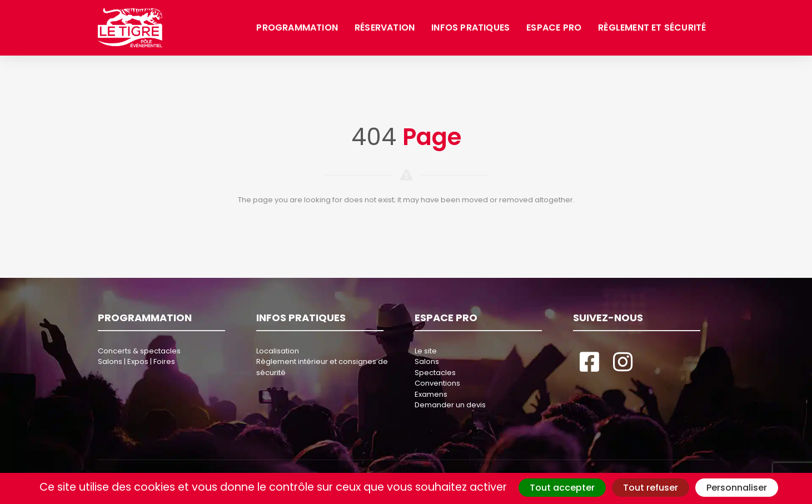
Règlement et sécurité (652, 28)
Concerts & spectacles (139, 351)
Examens (431, 394)
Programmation (297, 28)
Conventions (437, 383)
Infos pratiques (470, 28)
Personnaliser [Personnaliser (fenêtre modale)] (737, 488)
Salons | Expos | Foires (136, 361)
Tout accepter (562, 488)
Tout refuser (651, 488)
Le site (426, 351)
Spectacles (435, 373)
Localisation (278, 351)
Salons (427, 361)
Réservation (385, 28)
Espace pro (554, 28)
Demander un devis (450, 405)
